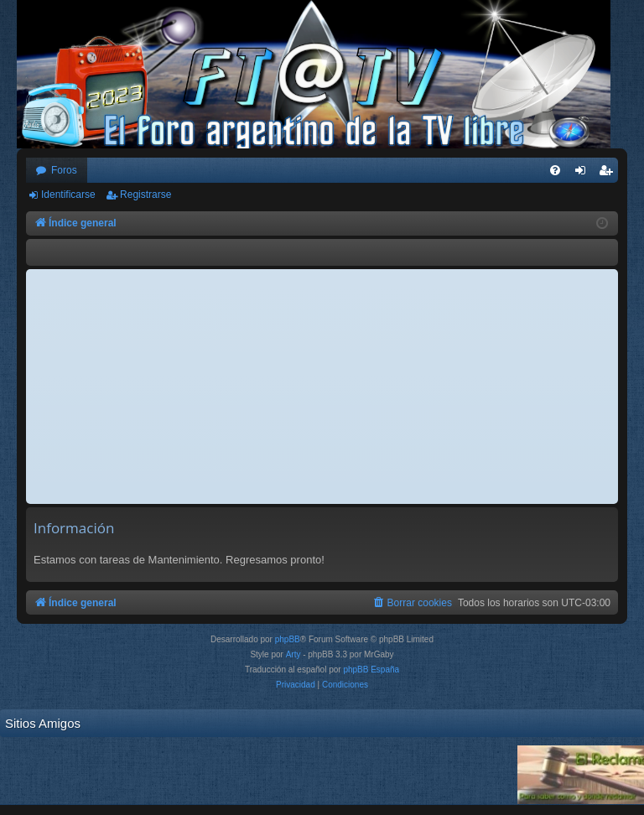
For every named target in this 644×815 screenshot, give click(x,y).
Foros (64, 170)
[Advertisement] (322, 387)
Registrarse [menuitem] (609, 174)
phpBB (288, 639)
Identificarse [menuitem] (584, 174)
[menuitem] (555, 170)
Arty (293, 654)
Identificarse (68, 195)
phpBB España (371, 670)
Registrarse (145, 195)
